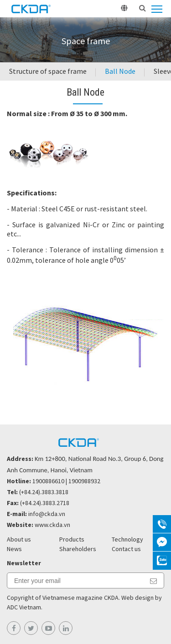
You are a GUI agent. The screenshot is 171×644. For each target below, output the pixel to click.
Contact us (126, 549)
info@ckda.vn (47, 514)
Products (72, 539)
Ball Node (120, 71)
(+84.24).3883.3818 (44, 492)
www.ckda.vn (52, 525)
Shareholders (78, 549)
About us (19, 539)
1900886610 (48, 481)
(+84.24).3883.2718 (45, 503)
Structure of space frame (48, 71)
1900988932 (84, 481)
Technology (127, 539)
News (14, 549)
